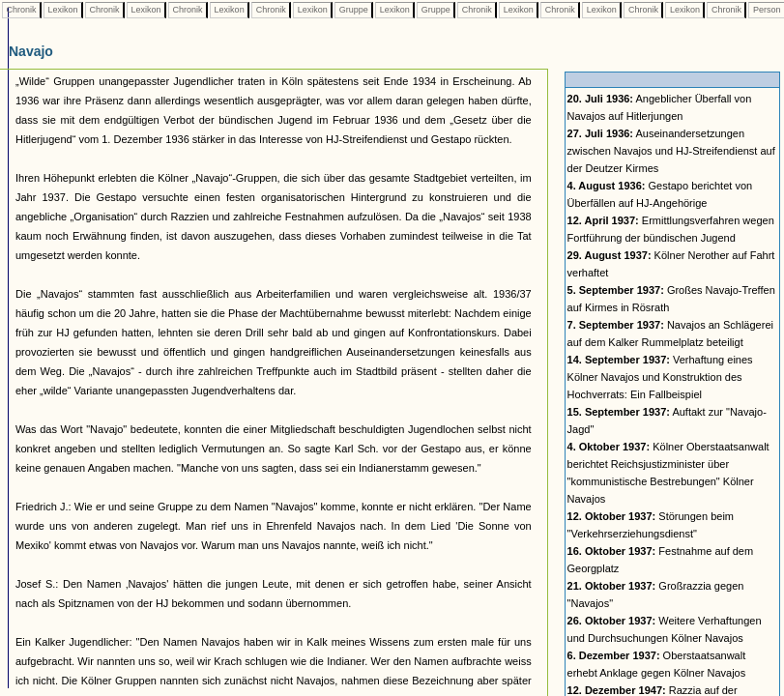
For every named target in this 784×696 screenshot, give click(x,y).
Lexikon (63, 10)
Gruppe (353, 10)
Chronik (21, 10)
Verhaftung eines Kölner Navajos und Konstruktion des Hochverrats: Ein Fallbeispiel (660, 377)
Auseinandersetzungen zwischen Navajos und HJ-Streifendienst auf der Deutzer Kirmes (671, 151)
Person (767, 10)
